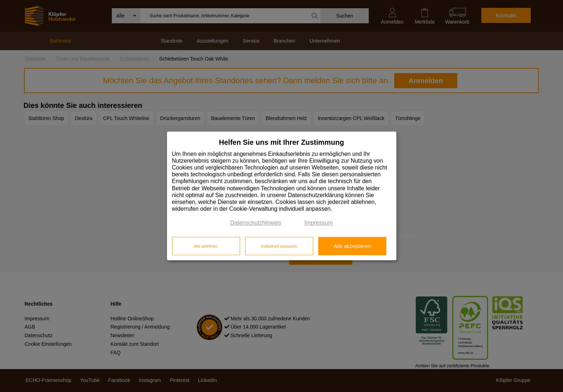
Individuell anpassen (279, 246)
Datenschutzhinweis (256, 223)
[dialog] (282, 196)
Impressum (318, 223)
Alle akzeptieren (352, 246)
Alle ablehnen (206, 246)
